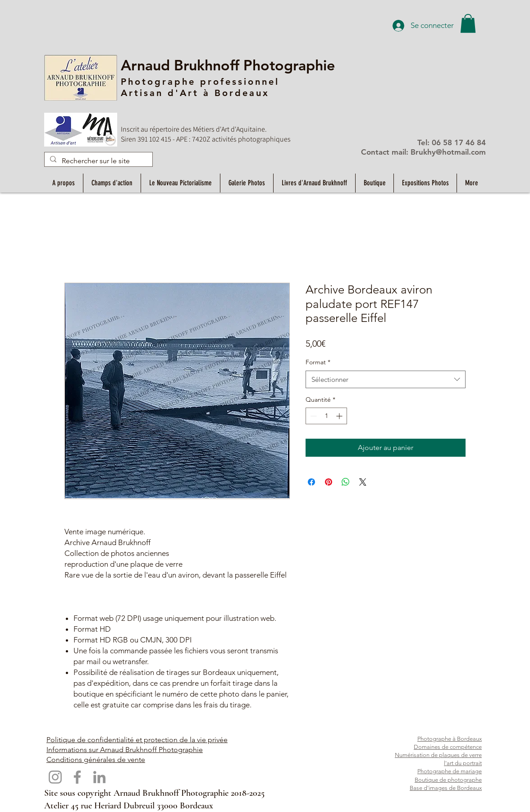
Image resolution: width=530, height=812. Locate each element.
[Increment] (340, 416)
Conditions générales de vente (96, 759)
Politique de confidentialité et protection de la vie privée (137, 740)
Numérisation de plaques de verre (438, 755)
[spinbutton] (326, 416)
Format (318, 362)
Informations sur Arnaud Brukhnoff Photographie (125, 750)
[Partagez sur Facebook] (311, 482)
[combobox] (386, 379)
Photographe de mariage (450, 771)
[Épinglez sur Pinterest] (329, 482)
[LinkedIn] (99, 777)
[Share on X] (363, 482)
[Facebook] (77, 777)
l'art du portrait (463, 763)
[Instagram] (55, 777)
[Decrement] (313, 416)
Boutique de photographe (448, 780)
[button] (468, 23)
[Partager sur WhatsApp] (346, 482)
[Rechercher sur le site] (98, 161)
